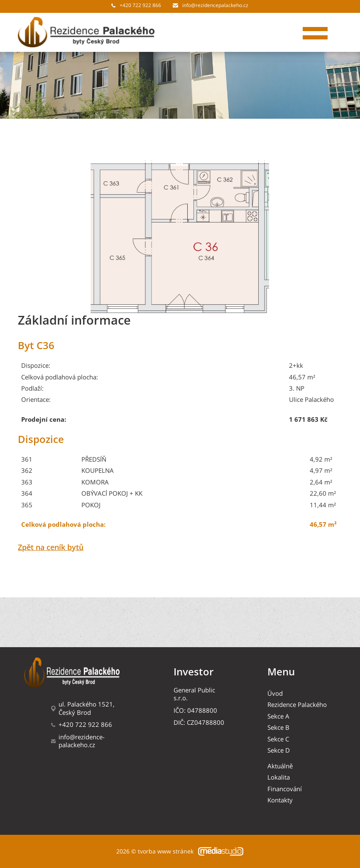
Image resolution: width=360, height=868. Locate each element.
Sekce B (278, 727)
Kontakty (280, 800)
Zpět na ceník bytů (51, 548)
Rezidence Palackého (297, 705)
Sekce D (279, 750)
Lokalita (279, 777)
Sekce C (278, 739)
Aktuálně (280, 766)
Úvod (275, 693)
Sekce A (278, 716)
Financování (285, 789)
